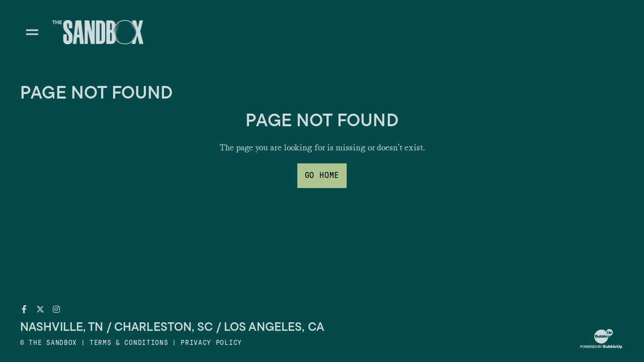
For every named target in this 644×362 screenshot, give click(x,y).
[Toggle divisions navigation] (32, 32)
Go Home (322, 175)
